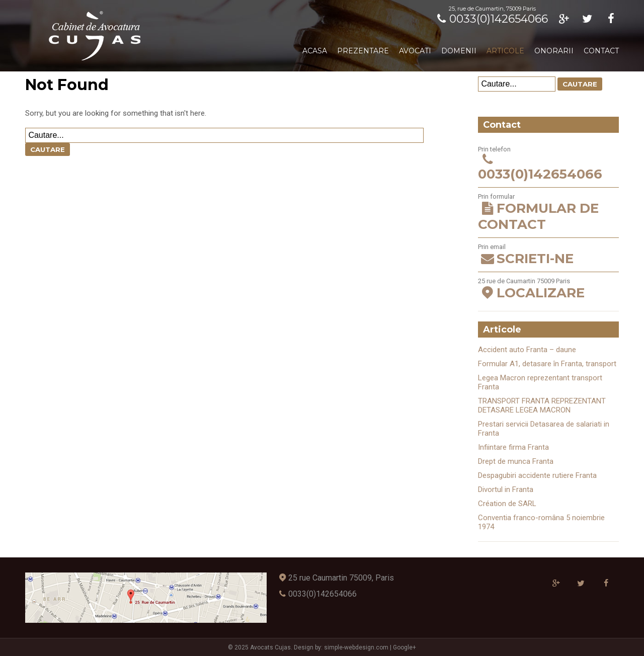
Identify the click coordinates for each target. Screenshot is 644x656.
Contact (601, 51)
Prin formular (548, 213)
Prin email (548, 255)
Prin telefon (548, 164)
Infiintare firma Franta (513, 447)
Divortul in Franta (506, 489)
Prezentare (363, 51)
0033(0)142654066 (491, 19)
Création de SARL (507, 504)
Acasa (315, 51)
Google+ (405, 647)
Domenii (459, 51)
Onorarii (554, 51)
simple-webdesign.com (356, 647)
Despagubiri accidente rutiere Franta (537, 475)
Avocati (415, 51)
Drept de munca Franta (516, 461)
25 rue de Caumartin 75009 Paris (548, 289)
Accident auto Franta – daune (527, 350)
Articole (505, 51)
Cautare (48, 149)
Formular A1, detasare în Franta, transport (547, 364)
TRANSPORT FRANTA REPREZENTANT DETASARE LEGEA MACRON (542, 405)
